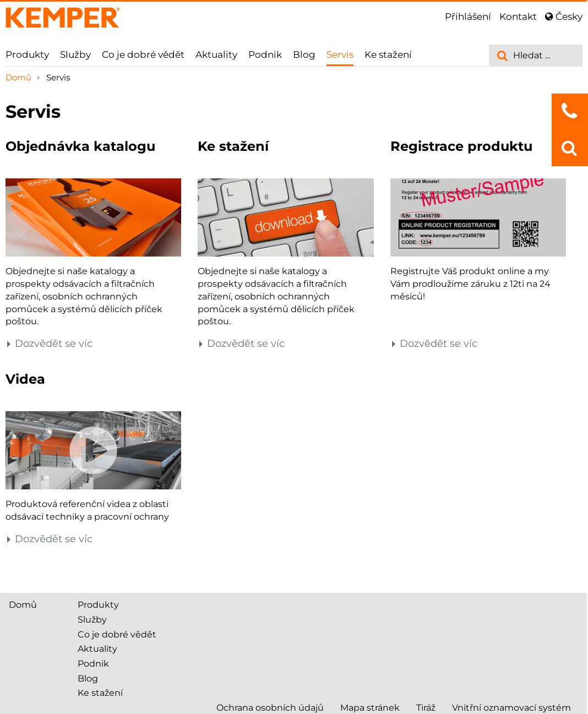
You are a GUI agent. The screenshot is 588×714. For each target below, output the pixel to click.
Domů (20, 77)
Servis (340, 54)
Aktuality (216, 54)
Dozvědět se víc (49, 344)
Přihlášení (468, 17)
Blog (304, 54)
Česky (564, 17)
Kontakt (518, 17)
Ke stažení (388, 54)
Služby (75, 54)
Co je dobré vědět (143, 54)
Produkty (27, 54)
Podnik (265, 54)
